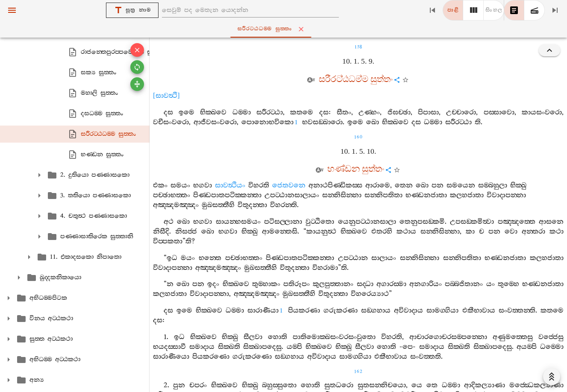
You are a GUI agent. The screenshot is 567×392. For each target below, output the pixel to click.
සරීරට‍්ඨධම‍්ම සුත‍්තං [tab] (285, 29)
